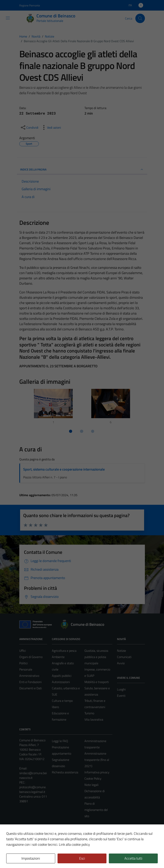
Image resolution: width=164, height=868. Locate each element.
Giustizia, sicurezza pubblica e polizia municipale (96, 657)
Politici (23, 663)
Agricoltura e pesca (64, 651)
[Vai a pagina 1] (71, 431)
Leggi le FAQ (60, 741)
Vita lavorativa (94, 719)
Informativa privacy (97, 772)
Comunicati (124, 657)
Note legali (91, 785)
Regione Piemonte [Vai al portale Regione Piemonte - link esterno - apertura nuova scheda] (30, 5)
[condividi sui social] (29, 127)
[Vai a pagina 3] (93, 431)
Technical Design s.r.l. (46, 857)
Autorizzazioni (61, 682)
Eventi (121, 696)
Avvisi (121, 663)
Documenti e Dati (31, 688)
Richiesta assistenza (65, 772)
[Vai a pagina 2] (82, 431)
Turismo (89, 713)
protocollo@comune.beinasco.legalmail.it (33, 789)
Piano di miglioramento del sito (96, 810)
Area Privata (27, 832)
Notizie (121, 651)
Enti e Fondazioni (30, 682)
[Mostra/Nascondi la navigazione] (8, 18)
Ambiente (58, 657)
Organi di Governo (31, 657)
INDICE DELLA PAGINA (82, 169)
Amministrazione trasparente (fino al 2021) (97, 760)
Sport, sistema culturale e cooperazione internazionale (64, 469)
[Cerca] (140, 18)
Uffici (23, 651)
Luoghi (121, 689)
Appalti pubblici (62, 676)
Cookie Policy (93, 778)
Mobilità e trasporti (97, 682)
